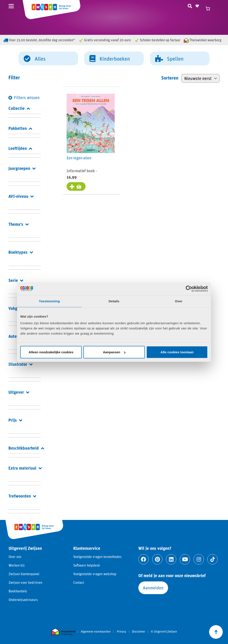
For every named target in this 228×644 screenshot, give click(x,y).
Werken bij (17, 565)
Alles (35, 58)
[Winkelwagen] (210, 9)
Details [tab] (114, 301)
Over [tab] (179, 301)
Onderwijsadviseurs (23, 600)
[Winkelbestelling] (201, 78)
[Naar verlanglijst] (197, 5)
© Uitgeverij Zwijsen (164, 632)
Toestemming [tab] (49, 301)
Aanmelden (153, 588)
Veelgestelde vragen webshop (95, 574)
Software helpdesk (87, 565)
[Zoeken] (190, 5)
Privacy (122, 632)
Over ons (15, 557)
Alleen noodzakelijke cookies (51, 352)
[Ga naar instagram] (199, 559)
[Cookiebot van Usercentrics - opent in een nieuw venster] (189, 289)
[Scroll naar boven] (216, 632)
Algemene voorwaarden (96, 632)
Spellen (169, 58)
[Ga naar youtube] (185, 559)
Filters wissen (27, 97)
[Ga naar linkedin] (171, 559)
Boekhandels (18, 591)
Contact (79, 582)
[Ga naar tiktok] (212, 559)
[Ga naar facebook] (144, 559)
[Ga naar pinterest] (157, 559)
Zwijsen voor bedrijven (25, 582)
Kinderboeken (110, 58)
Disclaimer (139, 632)
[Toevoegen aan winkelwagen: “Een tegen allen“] (77, 187)
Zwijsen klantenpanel (24, 574)
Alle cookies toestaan (177, 352)
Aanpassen (114, 352)
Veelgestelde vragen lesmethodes (97, 557)
